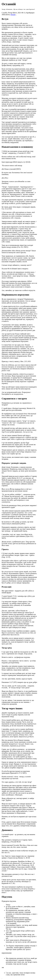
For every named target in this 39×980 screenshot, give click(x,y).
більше (13, 15)
